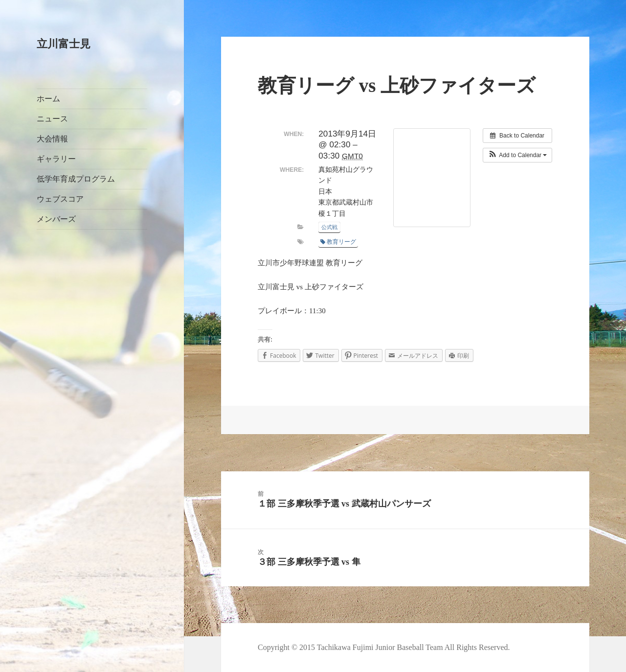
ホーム (48, 99)
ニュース (52, 119)
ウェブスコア (60, 199)
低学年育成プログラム (76, 179)
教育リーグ (338, 242)
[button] (518, 155)
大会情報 (52, 139)
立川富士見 (64, 44)
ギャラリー (56, 159)
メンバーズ (56, 219)
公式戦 (329, 227)
